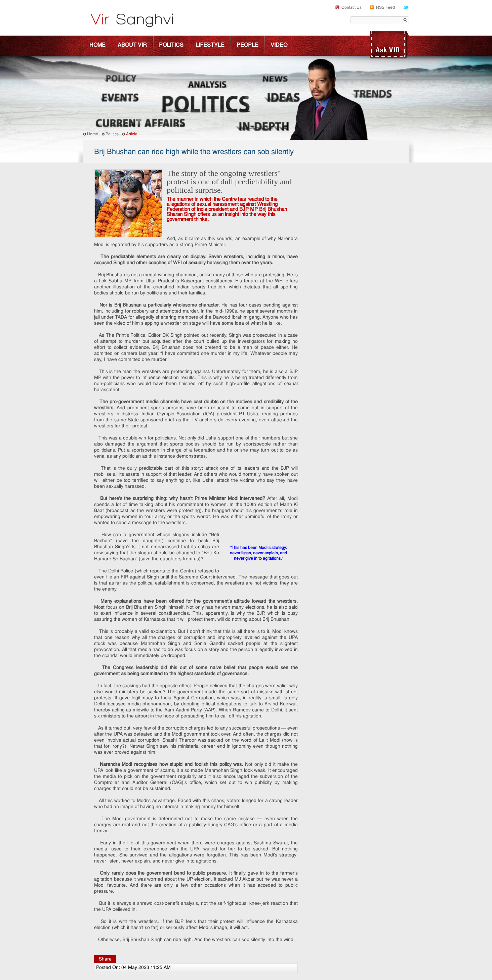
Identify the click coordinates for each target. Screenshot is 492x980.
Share (105, 959)
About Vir (132, 45)
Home (97, 45)
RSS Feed (382, 8)
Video (279, 45)
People (248, 45)
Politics (171, 45)
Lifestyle (210, 45)
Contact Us (348, 8)
